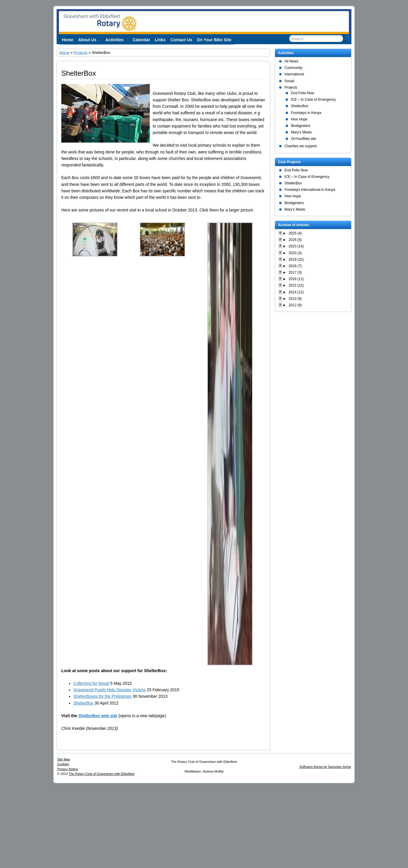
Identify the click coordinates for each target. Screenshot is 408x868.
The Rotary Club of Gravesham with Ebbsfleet (102, 774)
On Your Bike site (214, 40)
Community (293, 68)
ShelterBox (83, 703)
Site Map (64, 759)
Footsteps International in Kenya (310, 190)
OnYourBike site (304, 139)
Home (68, 40)
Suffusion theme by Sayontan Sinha (325, 767)
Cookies (63, 764)
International (294, 74)
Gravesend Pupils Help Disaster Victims (110, 690)
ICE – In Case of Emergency (313, 100)
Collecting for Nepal (91, 683)
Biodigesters (301, 126)
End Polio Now (303, 93)
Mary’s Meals (301, 132)
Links (160, 40)
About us (90, 41)
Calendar (141, 40)
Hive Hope (299, 119)
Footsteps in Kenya (306, 113)
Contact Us (181, 40)
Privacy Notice (68, 769)
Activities (117, 41)
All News (291, 61)
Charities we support (301, 146)
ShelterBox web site (98, 716)
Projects (81, 53)
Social (289, 81)
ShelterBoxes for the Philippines (102, 696)
